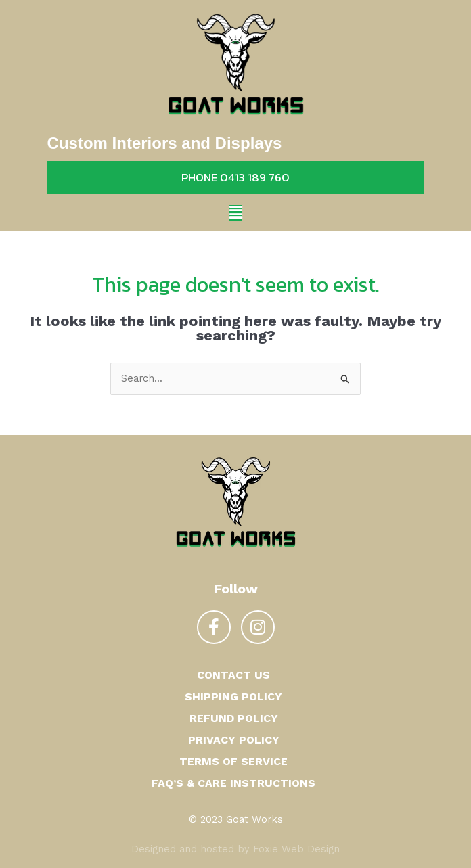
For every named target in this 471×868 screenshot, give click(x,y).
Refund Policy (234, 718)
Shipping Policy (233, 696)
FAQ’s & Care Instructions (233, 783)
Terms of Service (233, 761)
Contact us (233, 675)
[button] (236, 213)
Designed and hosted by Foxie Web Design (235, 849)
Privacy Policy (234, 740)
